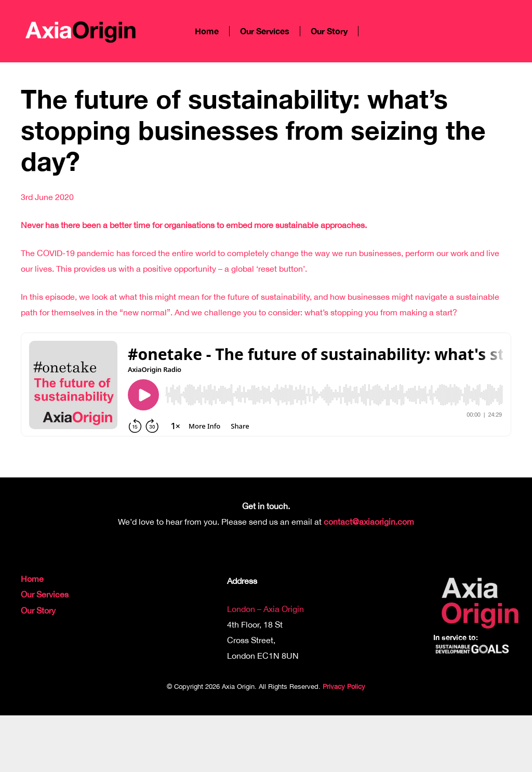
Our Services (45, 594)
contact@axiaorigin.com (369, 522)
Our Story (38, 610)
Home (32, 579)
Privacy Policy (344, 687)
